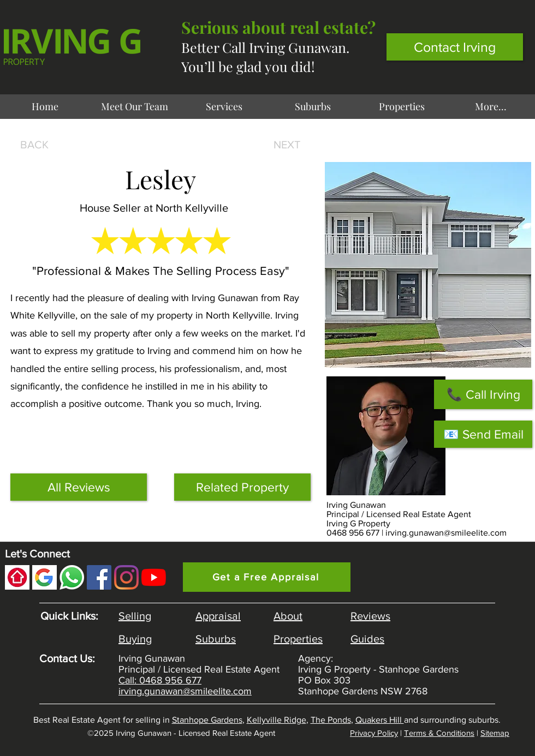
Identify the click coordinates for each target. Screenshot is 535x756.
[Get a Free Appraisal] (267, 577)
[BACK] (38, 144)
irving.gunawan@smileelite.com (446, 533)
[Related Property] (242, 487)
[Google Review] (44, 577)
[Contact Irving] (455, 47)
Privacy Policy (374, 733)
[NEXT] (284, 144)
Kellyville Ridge (277, 720)
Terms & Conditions (439, 733)
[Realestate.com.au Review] (17, 577)
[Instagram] (126, 577)
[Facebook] (99, 577)
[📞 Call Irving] (483, 394)
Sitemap (495, 733)
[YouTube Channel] (154, 577)
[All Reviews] (79, 487)
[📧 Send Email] (483, 434)
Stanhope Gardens (207, 720)
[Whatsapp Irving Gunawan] (72, 577)
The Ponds (331, 720)
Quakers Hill (380, 720)
